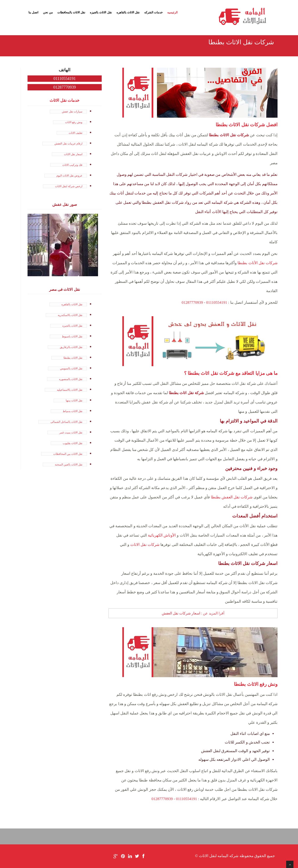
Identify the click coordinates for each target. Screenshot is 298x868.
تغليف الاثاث (76, 133)
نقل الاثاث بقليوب (73, 443)
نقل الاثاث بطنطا (73, 358)
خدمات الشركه (153, 12)
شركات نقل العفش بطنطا (232, 497)
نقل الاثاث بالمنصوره (71, 379)
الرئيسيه (172, 12)
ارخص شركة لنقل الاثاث (69, 186)
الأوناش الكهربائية (162, 535)
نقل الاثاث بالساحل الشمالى (66, 422)
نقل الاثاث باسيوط (72, 336)
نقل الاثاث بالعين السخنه (69, 465)
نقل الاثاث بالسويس (71, 368)
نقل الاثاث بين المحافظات (68, 454)
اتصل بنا (33, 12)
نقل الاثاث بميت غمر (71, 433)
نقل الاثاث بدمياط (73, 411)
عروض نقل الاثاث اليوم (69, 176)
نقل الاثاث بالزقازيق (71, 347)
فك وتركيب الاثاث (72, 165)
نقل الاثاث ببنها (74, 400)
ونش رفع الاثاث (74, 122)
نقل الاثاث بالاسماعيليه (70, 390)
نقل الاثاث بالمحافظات (71, 12)
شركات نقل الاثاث (145, 545)
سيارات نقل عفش (72, 112)
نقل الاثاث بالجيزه (101, 12)
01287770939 (192, 302)
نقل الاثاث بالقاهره (128, 12)
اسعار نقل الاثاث (73, 154)
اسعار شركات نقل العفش (181, 613)
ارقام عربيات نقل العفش (68, 144)
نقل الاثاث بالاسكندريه (70, 315)
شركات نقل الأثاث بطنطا (258, 263)
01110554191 (217, 302)
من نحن (48, 12)
